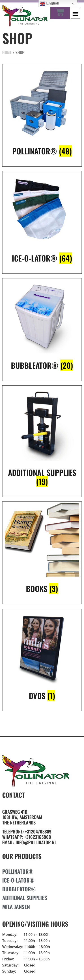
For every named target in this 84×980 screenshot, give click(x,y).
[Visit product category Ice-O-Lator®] (42, 219)
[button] (76, 14)
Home (7, 52)
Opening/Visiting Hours (35, 924)
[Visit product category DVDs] (42, 657)
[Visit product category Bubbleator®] (42, 326)
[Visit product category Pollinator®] (42, 112)
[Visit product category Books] (42, 549)
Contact (13, 795)
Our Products (22, 856)
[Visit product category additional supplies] (42, 438)
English (50, 4)
